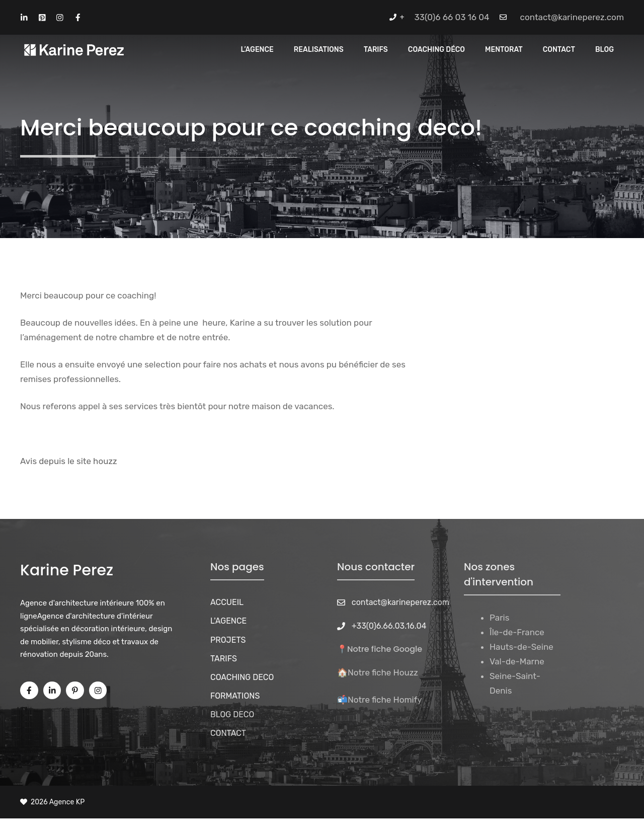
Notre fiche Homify (385, 700)
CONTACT (559, 50)
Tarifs (376, 50)
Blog (605, 50)
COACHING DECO (242, 677)
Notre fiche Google (385, 649)
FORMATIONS (235, 696)
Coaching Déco (436, 50)
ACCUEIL (227, 602)
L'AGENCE (228, 621)
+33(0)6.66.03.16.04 (389, 626)
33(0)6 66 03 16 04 (452, 17)
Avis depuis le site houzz (69, 461)
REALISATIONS (319, 50)
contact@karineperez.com (572, 17)
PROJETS (228, 640)
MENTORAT (504, 50)
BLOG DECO (232, 714)
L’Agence (257, 50)
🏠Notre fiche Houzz (378, 672)
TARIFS (224, 659)
